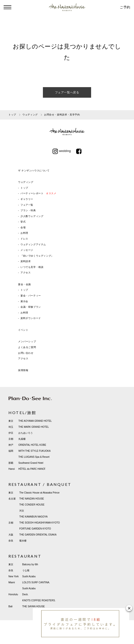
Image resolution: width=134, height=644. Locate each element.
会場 (23, 227)
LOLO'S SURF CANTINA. (36, 582)
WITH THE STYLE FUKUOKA (34, 451)
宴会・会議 (24, 284)
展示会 (24, 301)
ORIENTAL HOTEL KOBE (32, 445)
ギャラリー (27, 199)
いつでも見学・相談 (32, 267)
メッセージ (27, 250)
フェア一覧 (27, 205)
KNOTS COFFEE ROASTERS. (39, 600)
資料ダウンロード (31, 318)
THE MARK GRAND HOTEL (34, 427)
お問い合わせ (26, 353)
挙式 (23, 222)
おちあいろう (26, 433)
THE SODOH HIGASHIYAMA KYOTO (40, 523)
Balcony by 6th (30, 564)
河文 (22, 511)
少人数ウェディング (32, 216)
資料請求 (26, 261)
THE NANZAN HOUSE (32, 499)
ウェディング (26, 182)
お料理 (24, 233)
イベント (23, 330)
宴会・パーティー (31, 296)
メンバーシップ (27, 341)
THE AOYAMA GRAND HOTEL (35, 421)
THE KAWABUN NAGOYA (33, 517)
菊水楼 (23, 541)
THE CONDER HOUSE (32, 505)
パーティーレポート (38, 193)
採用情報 (23, 370)
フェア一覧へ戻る (67, 92)
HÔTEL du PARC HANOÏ (32, 469)
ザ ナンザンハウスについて (34, 171)
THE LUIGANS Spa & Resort (34, 457)
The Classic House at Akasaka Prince (39, 493)
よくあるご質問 (27, 347)
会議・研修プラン (31, 307)
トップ (24, 188)
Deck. (25, 594)
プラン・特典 (28, 210)
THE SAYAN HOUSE (33, 606)
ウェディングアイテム (33, 244)
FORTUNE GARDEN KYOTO (35, 529)
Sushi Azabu (29, 576)
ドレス (24, 239)
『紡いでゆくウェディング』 (37, 256)
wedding (62, 151)
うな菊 (26, 570)
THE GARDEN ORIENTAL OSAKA (38, 535)
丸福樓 (22, 439)
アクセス (26, 273)
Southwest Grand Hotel (31, 463)
